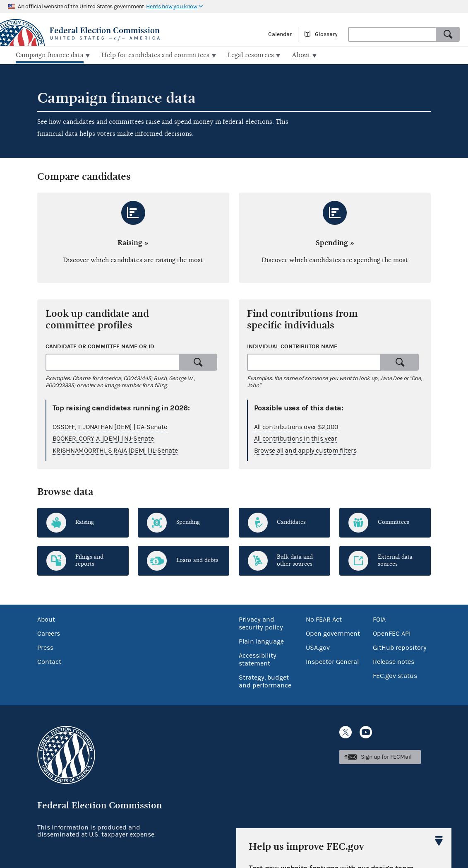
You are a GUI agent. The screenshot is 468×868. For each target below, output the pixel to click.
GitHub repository (400, 647)
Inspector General (332, 661)
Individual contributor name (292, 346)
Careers (49, 633)
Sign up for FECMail (386, 756)
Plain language (261, 641)
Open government (333, 633)
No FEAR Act (324, 619)
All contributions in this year (295, 438)
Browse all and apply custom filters (305, 450)
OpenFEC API (392, 633)
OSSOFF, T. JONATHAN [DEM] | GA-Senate (110, 426)
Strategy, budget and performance (265, 681)
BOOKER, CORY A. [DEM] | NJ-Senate (103, 438)
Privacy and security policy (261, 623)
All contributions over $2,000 (296, 426)
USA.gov (318, 647)
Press (45, 647)
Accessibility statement (258, 659)
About (46, 619)
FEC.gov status (395, 675)
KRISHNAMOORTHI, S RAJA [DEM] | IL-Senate (115, 450)
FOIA (379, 619)
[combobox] (392, 34)
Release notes (394, 661)
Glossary (326, 34)
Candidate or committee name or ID (100, 346)
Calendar (280, 34)
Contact (49, 661)
